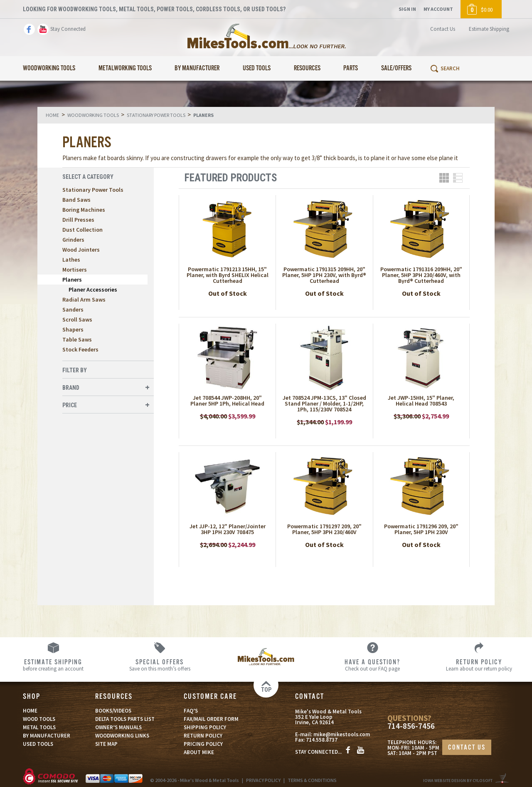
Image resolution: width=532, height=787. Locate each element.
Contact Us (443, 29)
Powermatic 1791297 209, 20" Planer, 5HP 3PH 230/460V (324, 529)
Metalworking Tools (125, 68)
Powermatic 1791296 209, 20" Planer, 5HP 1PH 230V (421, 529)
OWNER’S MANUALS (118, 727)
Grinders (73, 240)
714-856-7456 (411, 726)
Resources (307, 68)
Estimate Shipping (489, 29)
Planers (72, 280)
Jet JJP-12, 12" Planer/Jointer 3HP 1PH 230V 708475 (228, 529)
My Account (438, 9)
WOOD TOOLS (39, 719)
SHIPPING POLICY (205, 727)
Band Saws (76, 200)
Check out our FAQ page (372, 665)
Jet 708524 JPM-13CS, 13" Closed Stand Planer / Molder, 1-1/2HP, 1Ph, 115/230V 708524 (324, 403)
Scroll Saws (77, 319)
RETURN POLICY (203, 736)
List (458, 178)
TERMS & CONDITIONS (312, 780)
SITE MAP (106, 744)
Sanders (73, 309)
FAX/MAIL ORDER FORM (211, 719)
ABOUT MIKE (199, 752)
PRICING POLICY (203, 744)
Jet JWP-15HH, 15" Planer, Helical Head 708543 (421, 401)
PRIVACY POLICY (263, 780)
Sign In (407, 9)
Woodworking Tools (49, 68)
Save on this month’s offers (160, 665)
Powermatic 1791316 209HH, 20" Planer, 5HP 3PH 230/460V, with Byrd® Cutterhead (421, 275)
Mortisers (75, 270)
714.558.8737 (322, 740)
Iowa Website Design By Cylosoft (458, 781)
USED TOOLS (38, 744)
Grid (444, 178)
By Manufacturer (197, 68)
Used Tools (257, 68)
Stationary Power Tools (93, 190)
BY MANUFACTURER (47, 736)
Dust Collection (83, 230)
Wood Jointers (81, 250)
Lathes (71, 260)
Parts (351, 68)
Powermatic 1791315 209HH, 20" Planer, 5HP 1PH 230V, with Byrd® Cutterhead (324, 275)
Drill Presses (78, 220)
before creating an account (53, 665)
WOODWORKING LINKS (122, 736)
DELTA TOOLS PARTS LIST (125, 719)
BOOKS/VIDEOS (113, 711)
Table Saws (77, 339)
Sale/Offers (396, 68)
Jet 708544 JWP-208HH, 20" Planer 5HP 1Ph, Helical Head (227, 401)
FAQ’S (191, 711)
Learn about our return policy (479, 665)
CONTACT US (467, 748)
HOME (30, 711)
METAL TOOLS (39, 727)
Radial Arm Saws (84, 299)
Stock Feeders (80, 349)
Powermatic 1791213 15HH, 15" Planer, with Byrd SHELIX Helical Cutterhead (228, 275)
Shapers (73, 329)
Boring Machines (84, 210)
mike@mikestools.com (342, 734)
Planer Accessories (93, 290)
